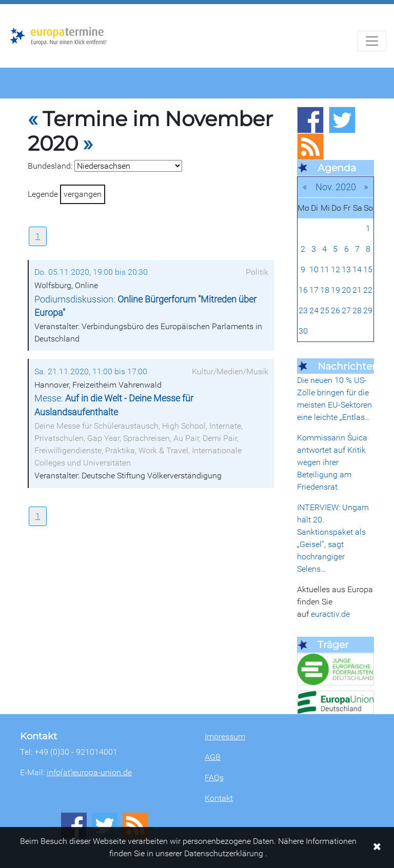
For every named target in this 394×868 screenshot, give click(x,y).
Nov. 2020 (336, 187)
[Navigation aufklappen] (372, 41)
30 (303, 331)
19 (336, 290)
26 (336, 310)
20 (346, 290)
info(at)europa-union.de (89, 772)
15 (368, 269)
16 (303, 290)
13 (346, 269)
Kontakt (219, 798)
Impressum (225, 736)
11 (325, 269)
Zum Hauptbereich (8, 5)
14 (357, 269)
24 (314, 310)
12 (336, 269)
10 (314, 269)
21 (357, 290)
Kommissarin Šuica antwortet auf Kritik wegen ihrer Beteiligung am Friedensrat (332, 462)
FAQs (214, 778)
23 (303, 310)
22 (368, 290)
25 (325, 310)
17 (314, 290)
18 (325, 290)
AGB (213, 757)
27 (346, 310)
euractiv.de (330, 614)
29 (368, 310)
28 (357, 310)
